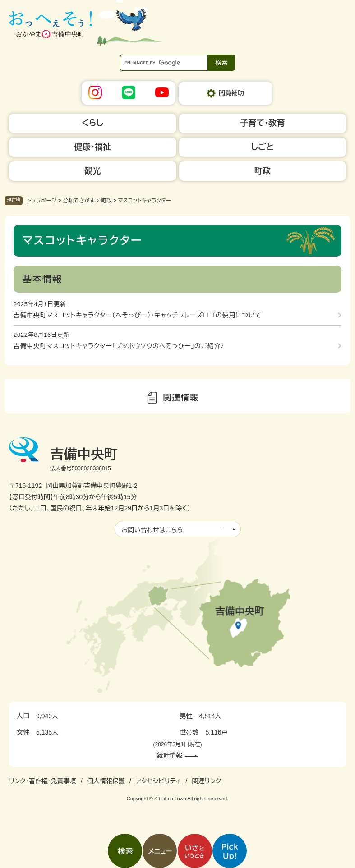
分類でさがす (79, 201)
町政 (106, 201)
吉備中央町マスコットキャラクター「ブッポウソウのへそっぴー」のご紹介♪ (119, 346)
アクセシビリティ (158, 781)
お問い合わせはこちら (152, 530)
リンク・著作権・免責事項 (43, 781)
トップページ (42, 201)
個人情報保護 (106, 781)
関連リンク (206, 781)
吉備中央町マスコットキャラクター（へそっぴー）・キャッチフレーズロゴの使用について (138, 315)
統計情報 (170, 755)
